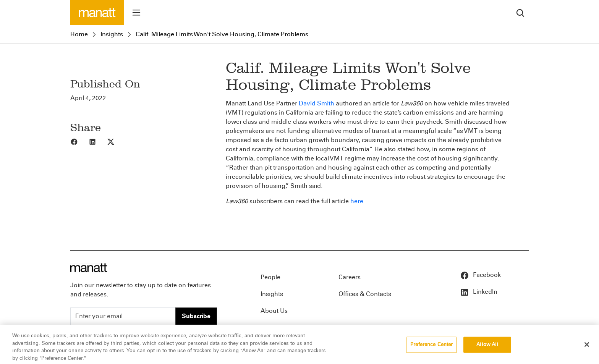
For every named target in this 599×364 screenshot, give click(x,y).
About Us (274, 311)
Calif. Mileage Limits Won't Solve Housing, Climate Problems (222, 34)
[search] (520, 12)
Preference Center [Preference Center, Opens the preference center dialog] (431, 348)
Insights (112, 34)
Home (79, 34)
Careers (350, 277)
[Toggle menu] (136, 13)
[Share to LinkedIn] (98, 141)
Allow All (487, 348)
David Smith (316, 103)
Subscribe (196, 316)
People (270, 277)
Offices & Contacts (365, 294)
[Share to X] (116, 141)
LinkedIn (479, 292)
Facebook (480, 275)
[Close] (587, 348)
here (357, 201)
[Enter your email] (123, 316)
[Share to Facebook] (79, 141)
